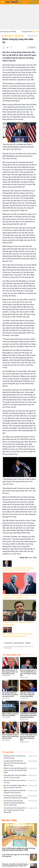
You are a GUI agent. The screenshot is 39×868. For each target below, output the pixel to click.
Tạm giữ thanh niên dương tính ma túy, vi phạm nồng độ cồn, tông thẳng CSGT (20, 810)
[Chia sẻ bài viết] (31, 47)
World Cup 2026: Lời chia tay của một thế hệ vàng (20, 757)
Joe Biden (28, 643)
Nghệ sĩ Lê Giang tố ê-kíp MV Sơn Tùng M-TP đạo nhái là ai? (20, 792)
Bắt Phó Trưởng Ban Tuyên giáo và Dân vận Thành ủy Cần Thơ (20, 787)
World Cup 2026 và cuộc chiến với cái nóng (20, 781)
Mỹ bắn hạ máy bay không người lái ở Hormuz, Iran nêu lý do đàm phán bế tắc (20, 770)
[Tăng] (11, 47)
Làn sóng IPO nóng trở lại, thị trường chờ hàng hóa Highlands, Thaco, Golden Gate (20, 803)
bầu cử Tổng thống (19, 643)
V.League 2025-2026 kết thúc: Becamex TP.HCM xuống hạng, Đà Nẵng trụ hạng (20, 763)
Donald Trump (9, 643)
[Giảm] (4, 47)
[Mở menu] (2, 2)
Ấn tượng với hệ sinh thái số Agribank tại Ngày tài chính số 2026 (20, 797)
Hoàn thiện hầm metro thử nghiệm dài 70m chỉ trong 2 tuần (20, 776)
